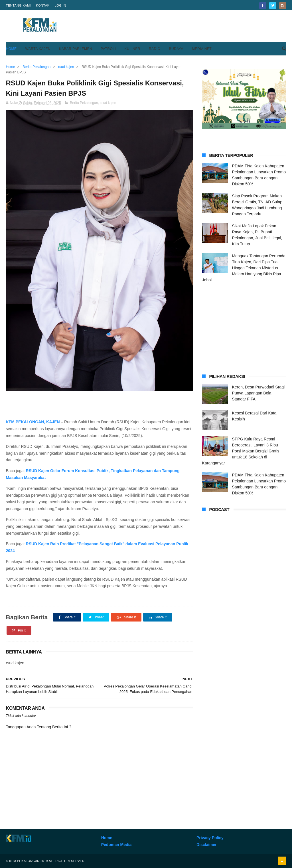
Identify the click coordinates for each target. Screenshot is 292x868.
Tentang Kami (18, 5)
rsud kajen (108, 103)
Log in (60, 5)
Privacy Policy (210, 838)
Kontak (43, 5)
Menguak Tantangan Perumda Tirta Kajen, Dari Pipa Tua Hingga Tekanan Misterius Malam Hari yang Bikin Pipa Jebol (244, 268)
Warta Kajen (38, 49)
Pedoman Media (116, 845)
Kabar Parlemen (76, 49)
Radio (155, 49)
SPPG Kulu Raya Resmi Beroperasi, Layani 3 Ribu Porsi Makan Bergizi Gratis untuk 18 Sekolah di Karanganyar (241, 451)
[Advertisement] (182, 26)
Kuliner (132, 49)
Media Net (202, 49)
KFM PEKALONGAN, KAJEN (33, 422)
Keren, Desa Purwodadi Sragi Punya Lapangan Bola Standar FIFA (258, 393)
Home (11, 49)
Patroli (108, 49)
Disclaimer (207, 845)
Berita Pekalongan (84, 103)
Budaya (176, 49)
